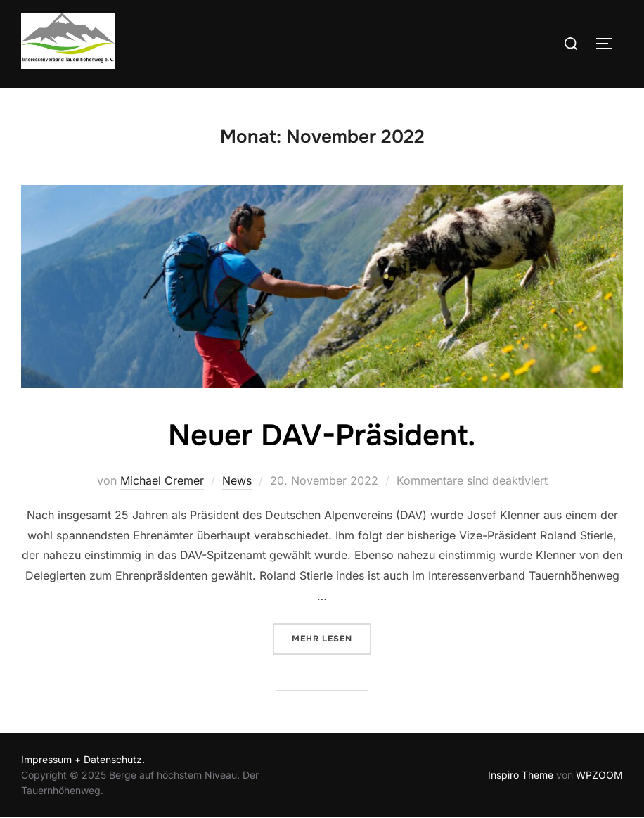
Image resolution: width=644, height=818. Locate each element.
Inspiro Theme (521, 775)
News (237, 480)
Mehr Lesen (331, 638)
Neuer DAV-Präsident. (322, 435)
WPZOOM (599, 775)
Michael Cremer (162, 480)
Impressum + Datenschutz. (83, 759)
